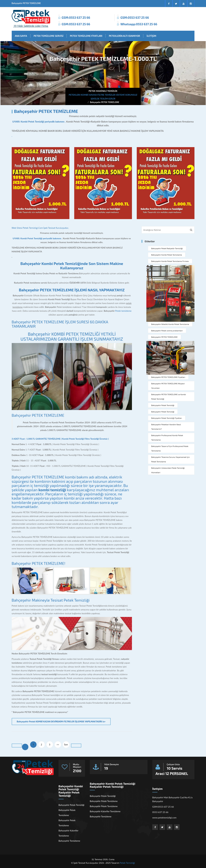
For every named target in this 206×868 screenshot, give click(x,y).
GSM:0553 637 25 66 (76, 18)
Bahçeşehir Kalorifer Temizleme (68, 833)
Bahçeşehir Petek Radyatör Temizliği (167, 248)
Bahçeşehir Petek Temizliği (163, 405)
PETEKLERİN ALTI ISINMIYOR (124, 36)
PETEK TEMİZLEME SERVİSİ (49, 36)
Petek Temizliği (127, 863)
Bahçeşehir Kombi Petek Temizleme (167, 255)
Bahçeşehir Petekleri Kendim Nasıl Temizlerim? (166, 427)
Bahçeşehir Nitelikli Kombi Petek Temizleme (170, 324)
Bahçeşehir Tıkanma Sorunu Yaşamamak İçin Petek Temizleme (171, 459)
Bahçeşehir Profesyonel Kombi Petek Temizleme (167, 438)
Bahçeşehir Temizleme (69, 841)
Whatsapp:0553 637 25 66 (139, 24)
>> (58, 744)
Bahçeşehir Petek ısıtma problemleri (167, 331)
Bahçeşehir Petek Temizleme (67, 813)
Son (66, 744)
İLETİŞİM (151, 36)
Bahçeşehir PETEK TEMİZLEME (105, 102)
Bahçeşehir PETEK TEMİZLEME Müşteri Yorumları (168, 386)
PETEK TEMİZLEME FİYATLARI (86, 36)
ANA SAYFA (21, 36)
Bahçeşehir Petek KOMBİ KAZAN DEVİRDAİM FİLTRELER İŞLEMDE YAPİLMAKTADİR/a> (61, 721)
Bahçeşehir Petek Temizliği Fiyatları (167, 418)
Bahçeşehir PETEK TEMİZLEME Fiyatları (168, 377)
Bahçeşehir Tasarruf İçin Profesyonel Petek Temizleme (170, 448)
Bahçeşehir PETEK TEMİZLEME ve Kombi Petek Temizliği (169, 397)
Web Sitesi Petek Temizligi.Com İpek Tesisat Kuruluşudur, (40, 228)
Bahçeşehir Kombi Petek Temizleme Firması (170, 261)
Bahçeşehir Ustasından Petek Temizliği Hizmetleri (168, 470)
